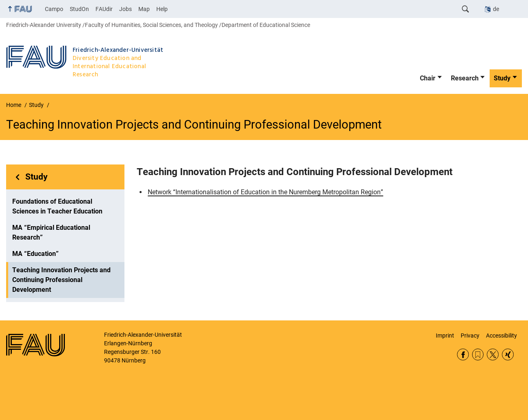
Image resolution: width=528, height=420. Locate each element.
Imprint (445, 336)
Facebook (463, 354)
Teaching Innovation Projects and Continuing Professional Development (61, 280)
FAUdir (104, 9)
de (496, 9)
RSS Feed (478, 354)
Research (465, 78)
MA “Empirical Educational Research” (51, 232)
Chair (428, 78)
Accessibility (501, 336)
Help (162, 9)
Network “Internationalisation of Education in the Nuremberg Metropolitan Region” (265, 192)
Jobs (125, 9)
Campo (54, 9)
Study (502, 78)
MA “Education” (35, 254)
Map (144, 9)
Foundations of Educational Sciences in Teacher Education (57, 206)
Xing (508, 354)
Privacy (470, 336)
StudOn (79, 9)
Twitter (493, 354)
